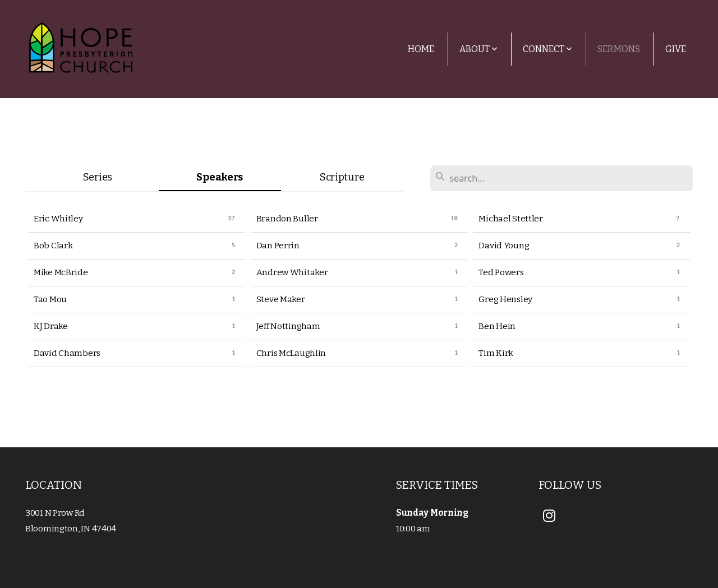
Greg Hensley (505, 299)
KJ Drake (51, 326)
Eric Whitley (58, 219)
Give (676, 49)
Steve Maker (281, 299)
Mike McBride (61, 272)
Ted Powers (501, 272)
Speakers (220, 177)
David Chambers (67, 353)
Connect (547, 49)
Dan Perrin (278, 246)
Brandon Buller (287, 219)
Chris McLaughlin (291, 353)
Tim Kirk (496, 353)
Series (98, 177)
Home (421, 49)
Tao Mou (50, 299)
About (478, 49)
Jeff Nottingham (288, 326)
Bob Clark (53, 246)
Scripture (342, 177)
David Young (504, 246)
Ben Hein (497, 326)
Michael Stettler (511, 219)
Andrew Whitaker (292, 272)
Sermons (619, 49)
